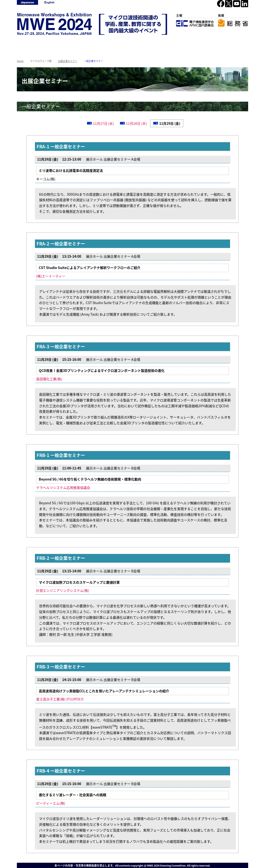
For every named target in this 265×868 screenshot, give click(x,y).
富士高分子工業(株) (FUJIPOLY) (60, 699)
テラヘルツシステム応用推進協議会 (63, 487)
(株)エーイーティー (51, 276)
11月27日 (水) (103, 123)
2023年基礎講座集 (232, 44)
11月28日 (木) (136, 123)
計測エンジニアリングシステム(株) (63, 590)
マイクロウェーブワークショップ (66, 44)
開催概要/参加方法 (132, 44)
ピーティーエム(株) (51, 803)
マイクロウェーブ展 (99, 44)
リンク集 (199, 44)
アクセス (165, 44)
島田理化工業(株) (49, 379)
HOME (33, 44)
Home (20, 61)
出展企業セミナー (68, 61)
